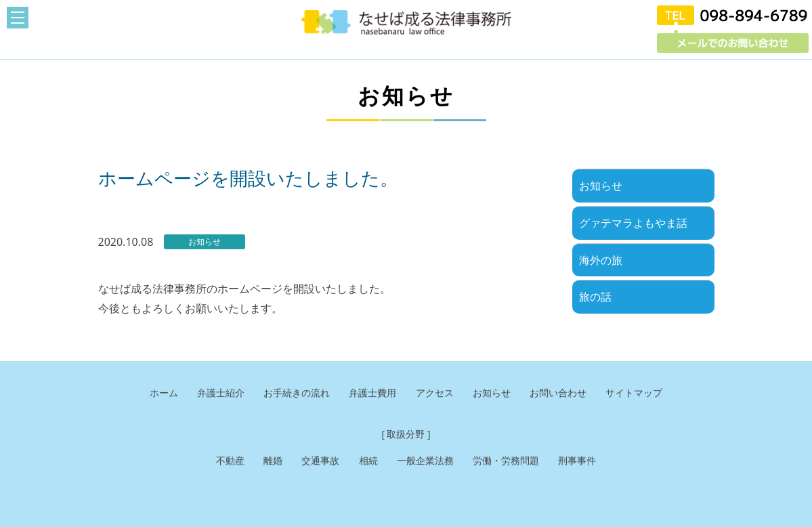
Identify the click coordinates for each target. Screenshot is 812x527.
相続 (366, 461)
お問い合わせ (565, 393)
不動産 (222, 461)
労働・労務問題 (510, 461)
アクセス (436, 393)
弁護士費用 (371, 393)
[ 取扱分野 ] (406, 435)
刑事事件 (585, 461)
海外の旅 (601, 260)
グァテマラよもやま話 (633, 223)
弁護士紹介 (211, 393)
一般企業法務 (425, 461)
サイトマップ (645, 393)
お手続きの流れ (291, 393)
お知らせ (601, 186)
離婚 (266, 461)
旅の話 (595, 297)
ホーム (151, 393)
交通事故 (316, 461)
